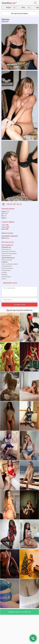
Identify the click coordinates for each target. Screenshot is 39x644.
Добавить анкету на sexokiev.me (19, 612)
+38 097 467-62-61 (14, 204)
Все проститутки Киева (20, 13)
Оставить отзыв (19, 304)
